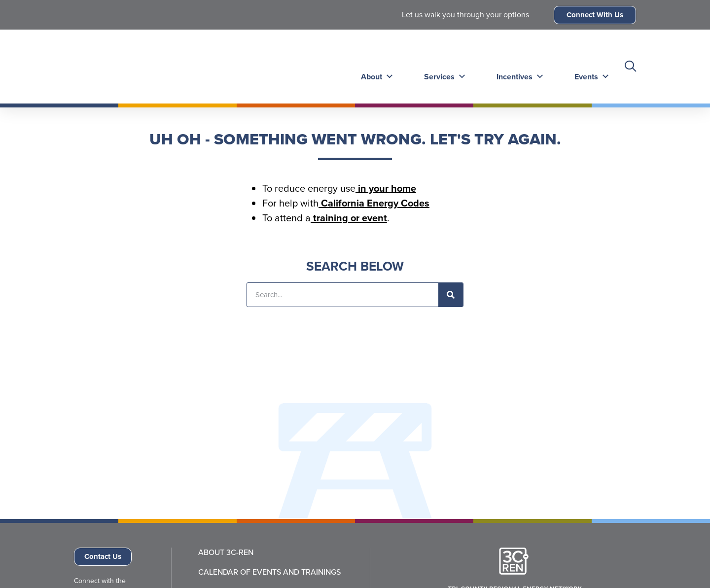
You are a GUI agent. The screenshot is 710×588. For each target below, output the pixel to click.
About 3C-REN (226, 553)
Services (442, 66)
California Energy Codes (374, 203)
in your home (386, 188)
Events (587, 66)
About (375, 66)
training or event (349, 218)
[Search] (451, 295)
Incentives (516, 66)
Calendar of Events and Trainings (269, 572)
